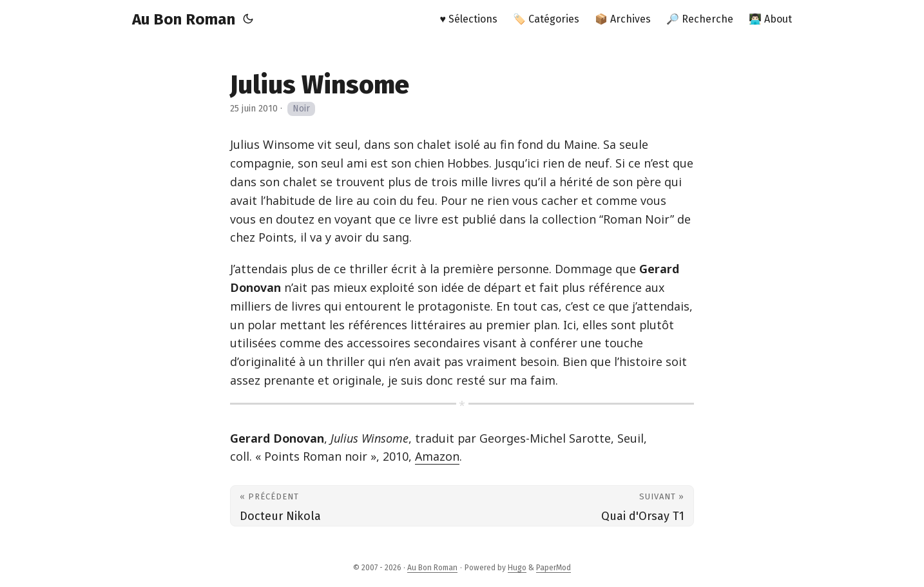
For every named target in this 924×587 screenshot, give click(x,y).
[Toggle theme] (248, 19)
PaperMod (553, 568)
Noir (301, 109)
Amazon (437, 456)
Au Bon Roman (184, 19)
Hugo (517, 568)
